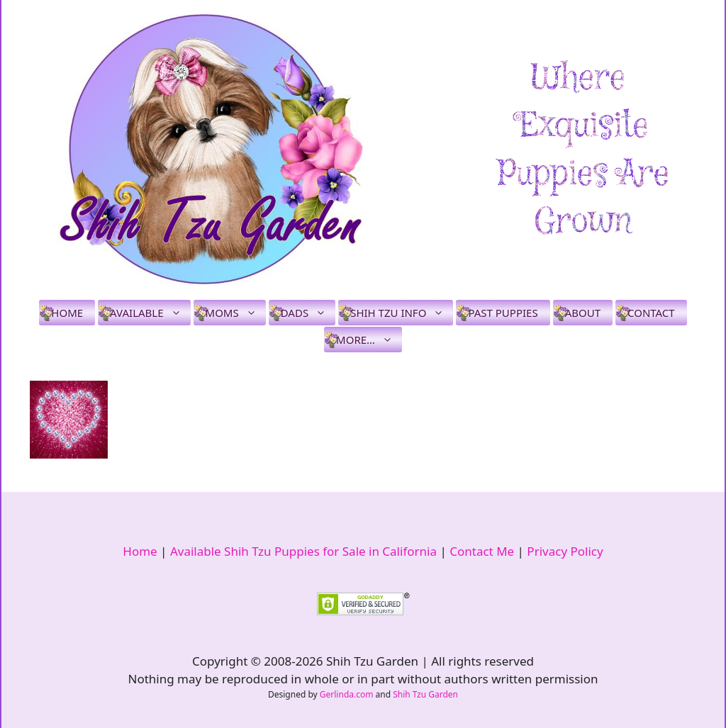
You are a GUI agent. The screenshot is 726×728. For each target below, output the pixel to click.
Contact (651, 313)
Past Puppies (503, 313)
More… (369, 340)
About (583, 313)
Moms (236, 313)
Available (150, 313)
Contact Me (482, 551)
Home (67, 313)
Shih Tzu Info (402, 313)
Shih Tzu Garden (425, 694)
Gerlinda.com (347, 694)
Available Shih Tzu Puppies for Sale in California (303, 551)
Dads (308, 313)
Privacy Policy (565, 551)
